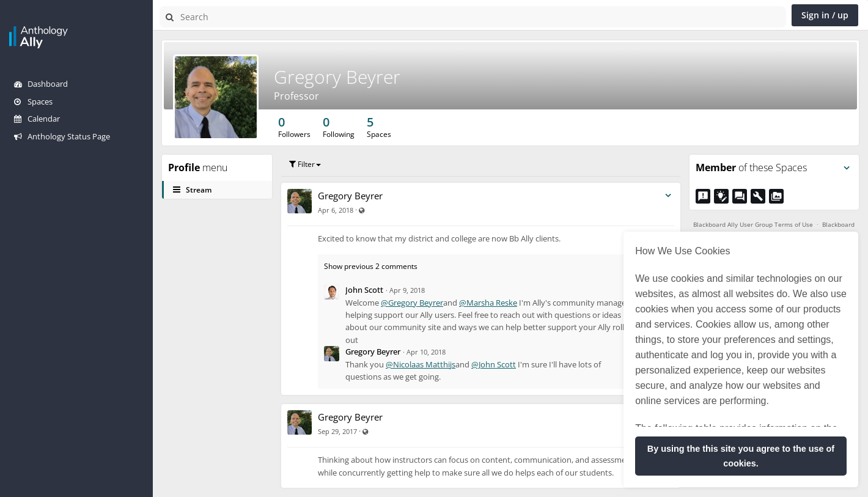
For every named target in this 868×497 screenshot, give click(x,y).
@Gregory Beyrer (412, 303)
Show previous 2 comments (371, 266)
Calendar (37, 119)
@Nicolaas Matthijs (421, 364)
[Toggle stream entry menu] (668, 196)
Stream (192, 190)
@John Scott (494, 364)
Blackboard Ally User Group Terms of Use (753, 224)
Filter (305, 164)
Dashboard (41, 84)
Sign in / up (825, 15)
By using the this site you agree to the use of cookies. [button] (741, 456)
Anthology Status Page (62, 136)
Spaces (33, 101)
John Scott (364, 290)
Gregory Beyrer (337, 77)
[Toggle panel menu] (847, 168)
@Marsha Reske (488, 303)
